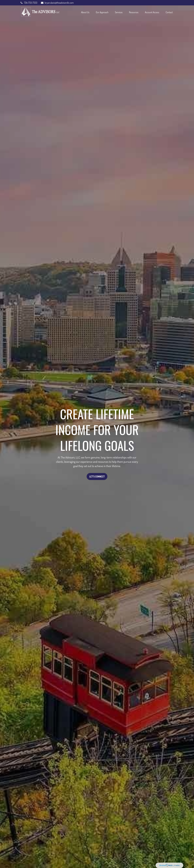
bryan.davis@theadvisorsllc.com (57, 3)
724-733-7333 (29, 3)
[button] (85, 12)
